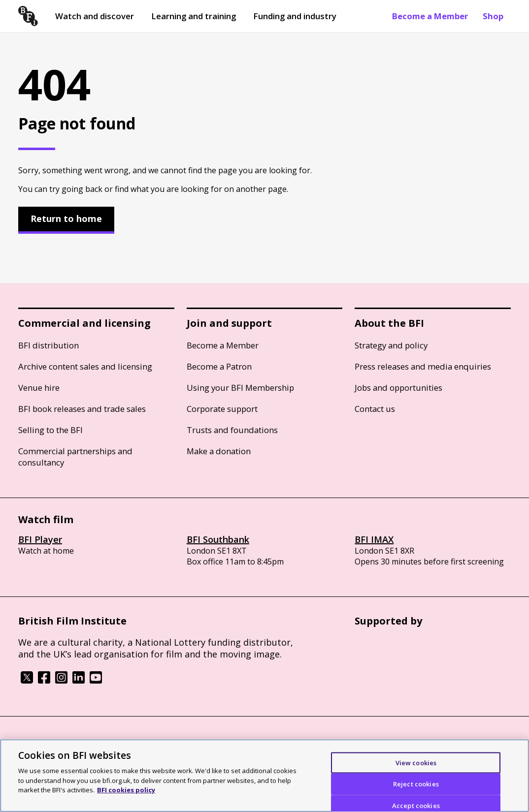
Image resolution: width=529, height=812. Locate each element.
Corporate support (222, 409)
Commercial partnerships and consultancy (75, 457)
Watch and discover (95, 16)
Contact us (375, 409)
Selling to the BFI (50, 430)
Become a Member (430, 16)
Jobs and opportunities (398, 388)
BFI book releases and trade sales (82, 409)
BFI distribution (49, 345)
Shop (493, 16)
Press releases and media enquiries (423, 366)
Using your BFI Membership (240, 388)
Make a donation (219, 451)
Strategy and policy (391, 345)
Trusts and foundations (232, 430)
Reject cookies (416, 784)
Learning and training (194, 16)
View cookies (416, 762)
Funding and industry (295, 16)
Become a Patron (219, 366)
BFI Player (40, 539)
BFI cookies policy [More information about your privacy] (126, 790)
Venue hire (39, 388)
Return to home (66, 219)
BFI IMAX (374, 539)
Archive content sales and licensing (85, 366)
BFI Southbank (218, 539)
